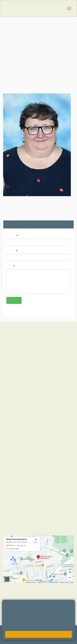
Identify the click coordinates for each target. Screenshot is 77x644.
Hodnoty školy (12, 402)
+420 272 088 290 (26, 470)
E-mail (11, 251)
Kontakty (37, 24)
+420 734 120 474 (50, 474)
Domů (7, 24)
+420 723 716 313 (48, 466)
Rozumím (38, 634)
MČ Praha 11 (11, 426)
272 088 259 (12, 64)
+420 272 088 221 (26, 443)
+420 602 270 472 (23, 447)
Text (9, 266)
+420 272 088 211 (24, 466)
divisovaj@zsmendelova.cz (23, 50)
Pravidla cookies (40, 627)
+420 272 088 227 (26, 474)
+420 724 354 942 (50, 470)
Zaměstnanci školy (62, 24)
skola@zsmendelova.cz (28, 451)
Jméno (11, 236)
